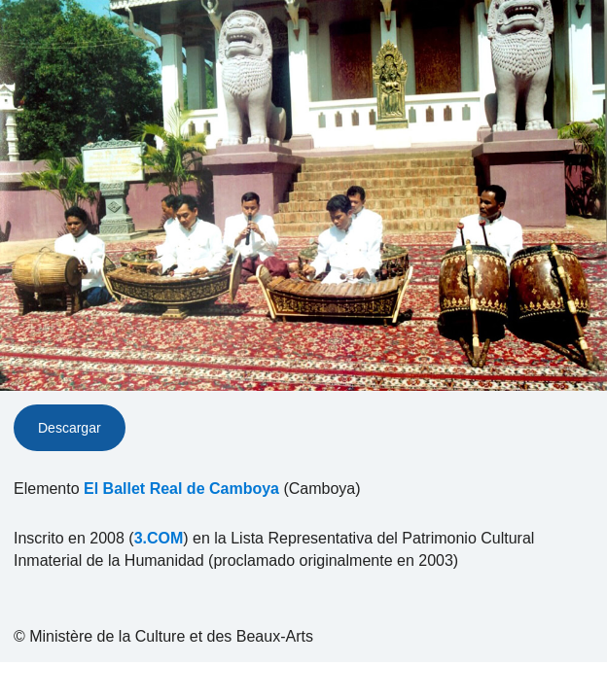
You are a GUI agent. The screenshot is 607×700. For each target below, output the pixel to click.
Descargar (70, 428)
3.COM (159, 538)
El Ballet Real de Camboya (181, 489)
